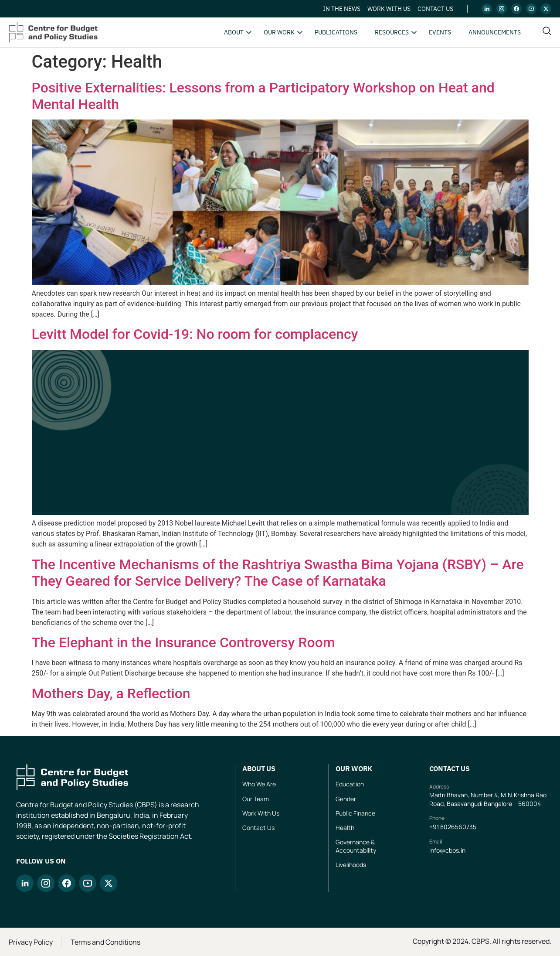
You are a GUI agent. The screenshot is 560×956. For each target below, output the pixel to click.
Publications (336, 32)
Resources (392, 32)
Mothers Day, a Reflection (111, 693)
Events (440, 32)
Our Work (279, 32)
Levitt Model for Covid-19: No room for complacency (195, 334)
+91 (435, 827)
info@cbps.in (447, 850)
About (234, 32)
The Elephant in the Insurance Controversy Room (183, 642)
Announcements (495, 32)
